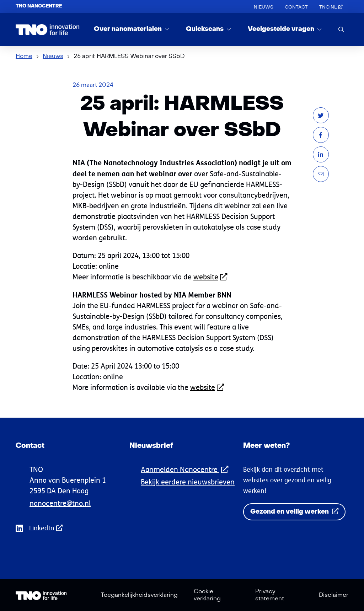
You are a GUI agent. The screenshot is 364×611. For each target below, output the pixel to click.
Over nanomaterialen (129, 29)
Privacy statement (270, 595)
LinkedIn (48, 528)
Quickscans (205, 29)
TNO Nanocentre (39, 6)
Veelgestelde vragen (282, 29)
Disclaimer (334, 595)
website (210, 277)
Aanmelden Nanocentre (184, 469)
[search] (341, 29)
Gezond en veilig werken (294, 512)
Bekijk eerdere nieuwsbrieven (188, 482)
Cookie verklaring (207, 595)
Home (24, 56)
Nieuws (264, 7)
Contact (296, 7)
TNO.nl (331, 7)
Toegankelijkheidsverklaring (139, 595)
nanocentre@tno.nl (60, 503)
